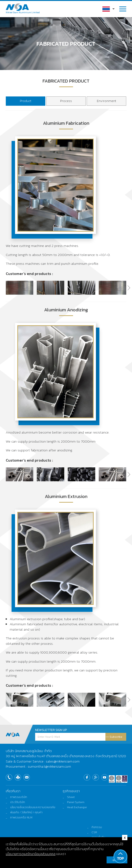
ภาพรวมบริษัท (19, 797)
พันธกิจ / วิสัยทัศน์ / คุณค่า (26, 812)
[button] (126, 289)
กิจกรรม (97, 827)
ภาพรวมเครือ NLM (21, 817)
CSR (94, 832)
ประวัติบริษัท (18, 802)
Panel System (76, 802)
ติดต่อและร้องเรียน (103, 842)
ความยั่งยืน (98, 837)
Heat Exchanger (77, 807)
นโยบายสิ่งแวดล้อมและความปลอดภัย (33, 807)
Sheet (71, 797)
